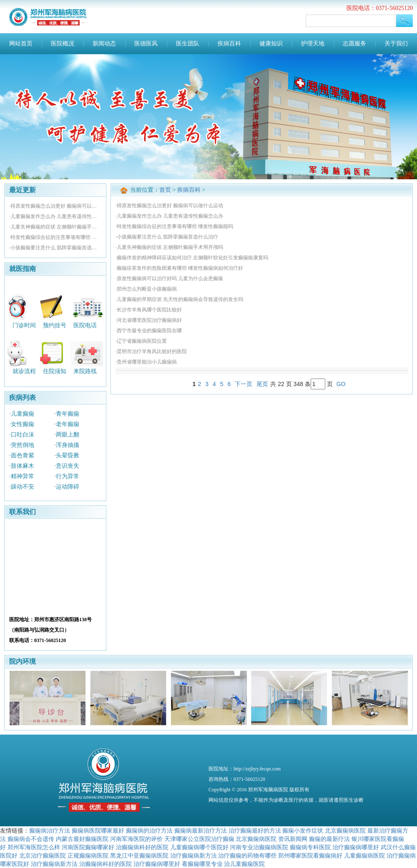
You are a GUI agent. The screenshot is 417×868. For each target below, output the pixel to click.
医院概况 (63, 44)
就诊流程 (24, 371)
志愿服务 (354, 44)
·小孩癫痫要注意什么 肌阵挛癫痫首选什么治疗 (55, 248)
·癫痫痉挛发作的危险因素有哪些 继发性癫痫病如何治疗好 (179, 268)
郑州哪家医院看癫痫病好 (310, 855)
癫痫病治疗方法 (50, 830)
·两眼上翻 (67, 435)
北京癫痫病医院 (345, 830)
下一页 (244, 384)
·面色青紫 (22, 455)
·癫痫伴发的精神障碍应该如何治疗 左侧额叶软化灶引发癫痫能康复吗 (192, 258)
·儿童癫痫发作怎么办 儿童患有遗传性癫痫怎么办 (55, 216)
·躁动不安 (22, 487)
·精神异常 (22, 476)
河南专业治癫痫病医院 (259, 847)
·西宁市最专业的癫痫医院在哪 (149, 331)
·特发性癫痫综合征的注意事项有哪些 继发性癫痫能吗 (55, 237)
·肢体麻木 (22, 466)
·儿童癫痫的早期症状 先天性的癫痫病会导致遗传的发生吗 (179, 299)
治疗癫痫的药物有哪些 (247, 855)
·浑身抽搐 (67, 445)
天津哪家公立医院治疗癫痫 (199, 839)
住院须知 (55, 371)
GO (341, 384)
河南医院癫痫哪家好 (88, 847)
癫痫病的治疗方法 (149, 830)
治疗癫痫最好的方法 (255, 830)
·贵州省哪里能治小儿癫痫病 (146, 362)
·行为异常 (67, 476)
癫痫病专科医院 (310, 847)
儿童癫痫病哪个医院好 (199, 847)
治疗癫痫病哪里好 (356, 847)
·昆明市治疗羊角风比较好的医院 (151, 351)
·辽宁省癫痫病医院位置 (141, 341)
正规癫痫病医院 (88, 855)
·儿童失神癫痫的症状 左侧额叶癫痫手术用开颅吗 (55, 227)
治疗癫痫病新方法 (193, 855)
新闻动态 (104, 44)
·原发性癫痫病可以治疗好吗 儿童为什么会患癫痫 (169, 278)
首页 (165, 190)
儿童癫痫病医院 (364, 855)
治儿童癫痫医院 (244, 864)
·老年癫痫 (67, 424)
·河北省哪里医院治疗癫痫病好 (149, 320)
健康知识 (271, 44)
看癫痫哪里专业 (202, 864)
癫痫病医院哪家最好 (98, 830)
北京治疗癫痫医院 (43, 855)
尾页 (262, 384)
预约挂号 (55, 325)
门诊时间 (24, 325)
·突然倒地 (22, 445)
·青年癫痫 (67, 414)
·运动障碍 (67, 487)
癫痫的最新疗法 (329, 839)
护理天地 (313, 44)
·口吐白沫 (22, 435)
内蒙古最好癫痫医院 (82, 839)
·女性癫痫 (22, 424)
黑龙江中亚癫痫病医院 (139, 855)
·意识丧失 (67, 466)
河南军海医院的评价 (136, 839)
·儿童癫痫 (22, 414)
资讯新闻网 (293, 839)
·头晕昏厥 (67, 455)
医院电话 (85, 325)
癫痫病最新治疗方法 (201, 830)
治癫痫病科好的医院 (142, 847)
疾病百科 (229, 44)
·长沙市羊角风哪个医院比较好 (149, 310)
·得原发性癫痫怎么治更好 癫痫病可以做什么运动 (55, 206)
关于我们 (396, 44)
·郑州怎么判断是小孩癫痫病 (146, 289)
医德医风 (146, 44)
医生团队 (188, 44)
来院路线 (85, 371)
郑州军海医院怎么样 (34, 847)
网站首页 (21, 44)
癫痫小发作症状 (303, 830)
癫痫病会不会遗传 (31, 839)
